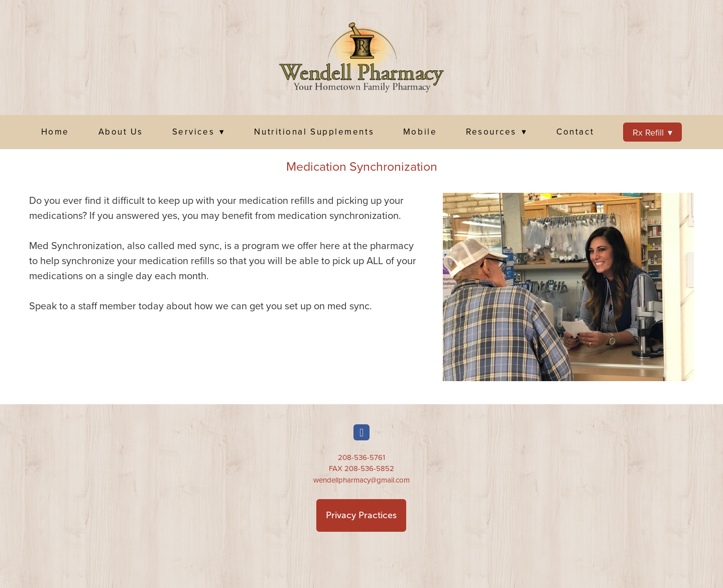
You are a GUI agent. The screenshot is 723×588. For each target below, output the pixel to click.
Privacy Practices (361, 515)
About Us (121, 132)
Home (55, 132)
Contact (575, 132)
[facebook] (361, 432)
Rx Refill (653, 132)
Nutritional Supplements (314, 132)
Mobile (420, 132)
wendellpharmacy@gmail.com (361, 480)
